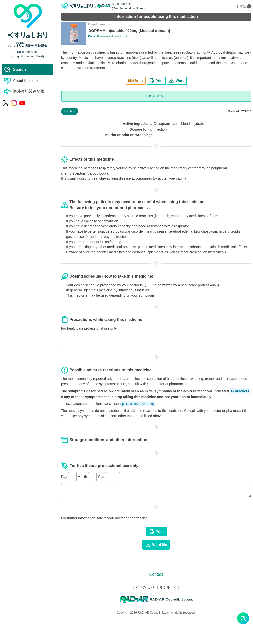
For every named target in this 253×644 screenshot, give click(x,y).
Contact (156, 574)
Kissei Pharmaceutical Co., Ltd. (109, 37)
